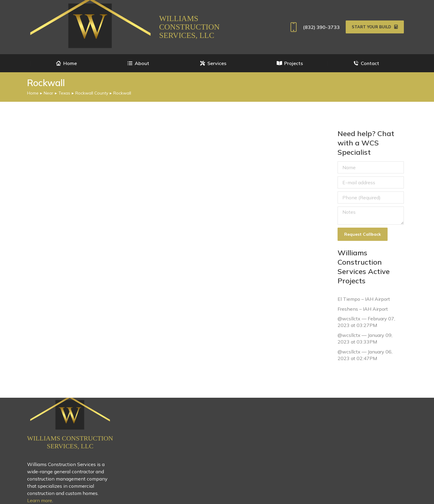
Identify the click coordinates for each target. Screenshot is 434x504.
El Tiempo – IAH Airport (364, 299)
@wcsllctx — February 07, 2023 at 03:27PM (366, 322)
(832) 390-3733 (314, 27)
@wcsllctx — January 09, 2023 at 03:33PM (365, 338)
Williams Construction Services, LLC (189, 27)
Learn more (40, 500)
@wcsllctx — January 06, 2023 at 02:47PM (365, 355)
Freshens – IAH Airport (363, 309)
